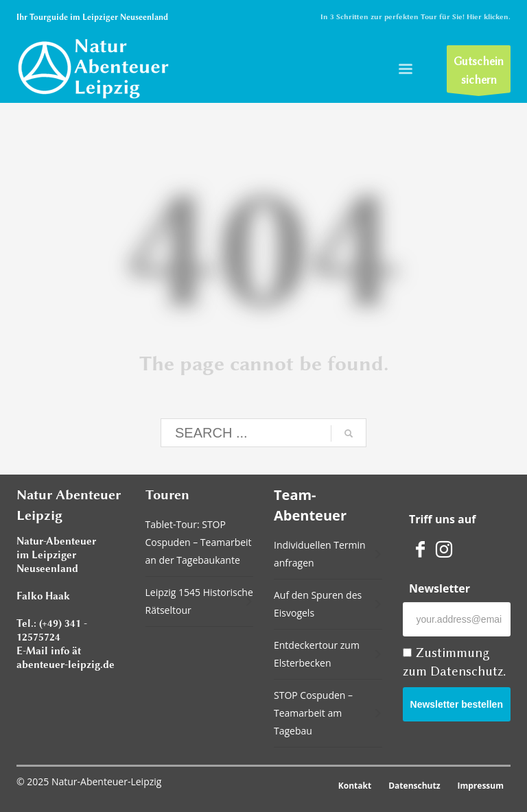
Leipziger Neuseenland (125, 17)
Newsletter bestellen (457, 704)
